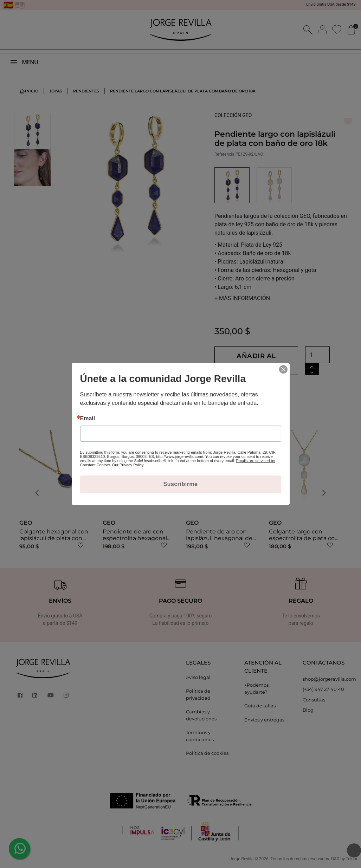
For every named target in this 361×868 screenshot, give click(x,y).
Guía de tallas (260, 706)
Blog (308, 710)
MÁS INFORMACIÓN (242, 298)
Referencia (224, 154)
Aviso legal (198, 677)
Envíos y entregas (264, 720)
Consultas (314, 700)
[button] (39, 493)
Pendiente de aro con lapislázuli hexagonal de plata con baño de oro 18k (222, 538)
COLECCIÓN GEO (233, 115)
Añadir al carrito (264, 361)
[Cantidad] (333, 355)
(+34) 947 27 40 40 (323, 689)
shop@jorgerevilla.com (327, 679)
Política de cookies (207, 753)
